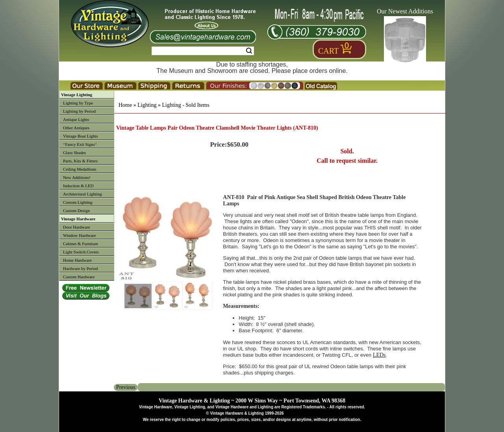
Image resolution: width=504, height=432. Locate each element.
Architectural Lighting (82, 194)
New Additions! (77, 177)
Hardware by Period (81, 268)
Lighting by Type (78, 103)
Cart (328, 51)
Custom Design (76, 210)
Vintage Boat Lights (81, 136)
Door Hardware (77, 227)
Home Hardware (77, 260)
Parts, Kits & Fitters (80, 161)
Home (125, 105)
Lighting (147, 105)
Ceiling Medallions (80, 169)
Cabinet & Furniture (81, 244)
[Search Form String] (203, 51)
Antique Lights (76, 119)
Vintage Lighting (77, 95)
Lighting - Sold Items (185, 105)
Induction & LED (78, 186)
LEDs (379, 355)
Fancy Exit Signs (80, 144)
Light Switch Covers (81, 252)
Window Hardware (80, 235)
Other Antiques (76, 128)
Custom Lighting (78, 202)
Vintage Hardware (78, 219)
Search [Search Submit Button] (249, 51)
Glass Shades (74, 153)
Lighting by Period (79, 111)
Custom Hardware (79, 277)
